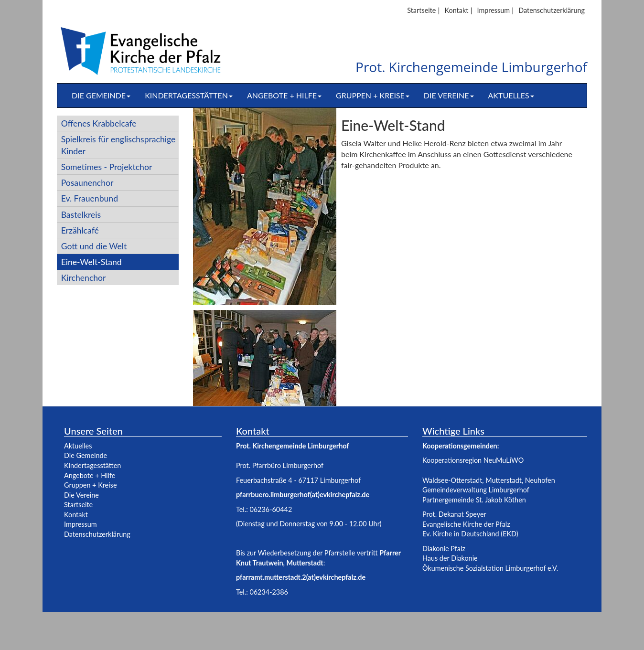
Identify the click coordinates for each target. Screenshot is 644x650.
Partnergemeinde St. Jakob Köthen (474, 500)
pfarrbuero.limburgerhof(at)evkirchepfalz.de (303, 495)
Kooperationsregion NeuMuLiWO (473, 460)
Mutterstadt (504, 480)
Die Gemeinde (101, 95)
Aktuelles (511, 95)
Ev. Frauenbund (90, 198)
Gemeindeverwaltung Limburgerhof (476, 490)
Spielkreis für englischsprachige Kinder (118, 145)
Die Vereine (449, 95)
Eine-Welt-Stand (91, 262)
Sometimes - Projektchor (107, 167)
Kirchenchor (84, 278)
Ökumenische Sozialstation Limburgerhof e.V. (490, 568)
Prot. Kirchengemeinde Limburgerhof (471, 68)
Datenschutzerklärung (552, 10)
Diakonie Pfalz (444, 549)
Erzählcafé (80, 230)
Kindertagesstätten (189, 95)
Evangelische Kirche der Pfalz (466, 524)
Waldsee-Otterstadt (452, 480)
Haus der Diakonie (450, 558)
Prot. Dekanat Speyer (454, 514)
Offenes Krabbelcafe (99, 123)
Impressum (493, 10)
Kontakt (457, 10)
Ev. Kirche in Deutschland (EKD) (470, 534)
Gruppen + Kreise (373, 95)
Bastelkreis (81, 215)
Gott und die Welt (94, 246)
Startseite (421, 10)
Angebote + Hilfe (284, 95)
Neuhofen (540, 480)
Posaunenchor (87, 183)
